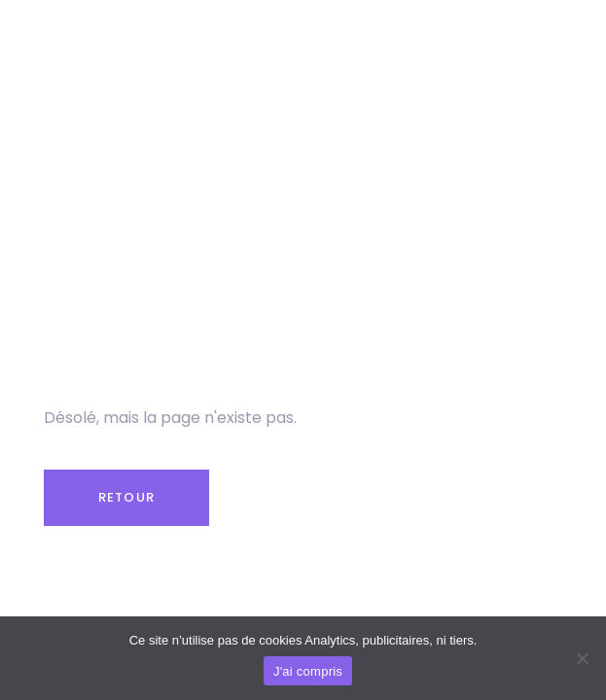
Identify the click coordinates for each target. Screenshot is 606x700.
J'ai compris (308, 671)
